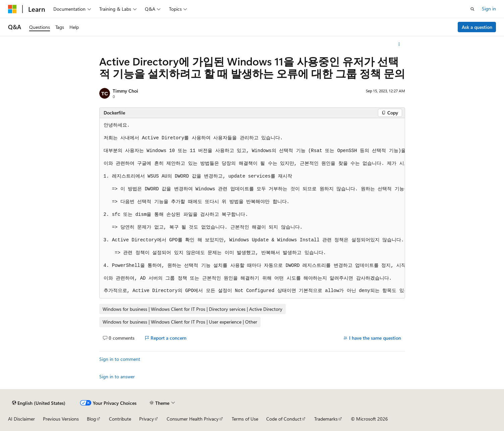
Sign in (489, 9)
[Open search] (472, 9)
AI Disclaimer (21, 419)
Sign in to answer (117, 376)
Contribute (120, 419)
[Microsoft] (12, 9)
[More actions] (399, 44)
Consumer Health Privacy (193, 419)
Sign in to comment (120, 359)
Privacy (147, 419)
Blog (91, 419)
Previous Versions (61, 419)
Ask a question (477, 27)
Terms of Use (245, 419)
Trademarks (326, 419)
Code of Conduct (284, 419)
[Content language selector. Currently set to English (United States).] (39, 403)
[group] (252, 208)
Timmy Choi (125, 91)
